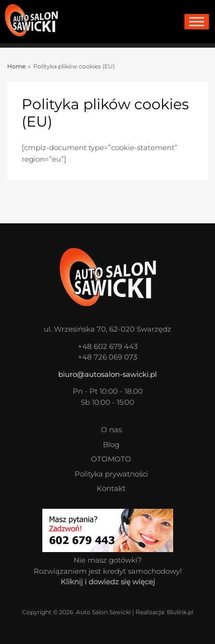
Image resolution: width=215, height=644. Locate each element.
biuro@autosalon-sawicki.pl (107, 374)
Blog (111, 444)
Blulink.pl (180, 612)
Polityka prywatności (111, 474)
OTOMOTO (111, 459)
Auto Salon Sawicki (103, 612)
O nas (111, 430)
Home (16, 66)
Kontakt (111, 488)
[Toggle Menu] (196, 22)
